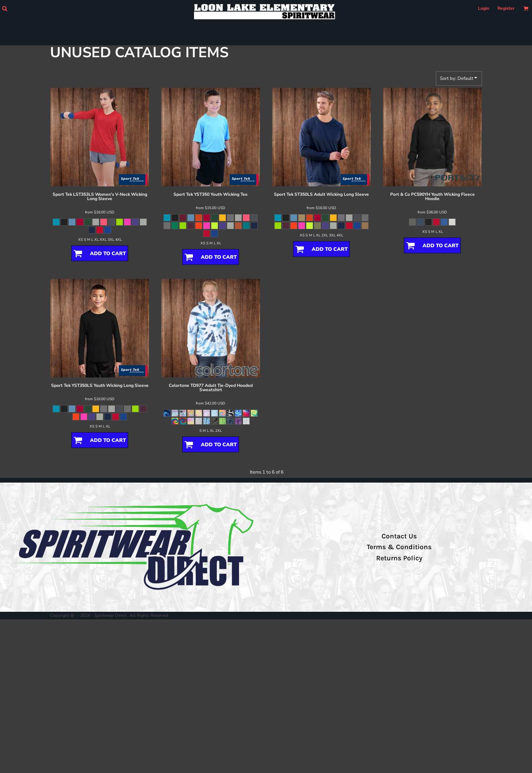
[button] (4, 8)
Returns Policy (399, 558)
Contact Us (399, 536)
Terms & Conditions (399, 547)
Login (484, 8)
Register (506, 8)
